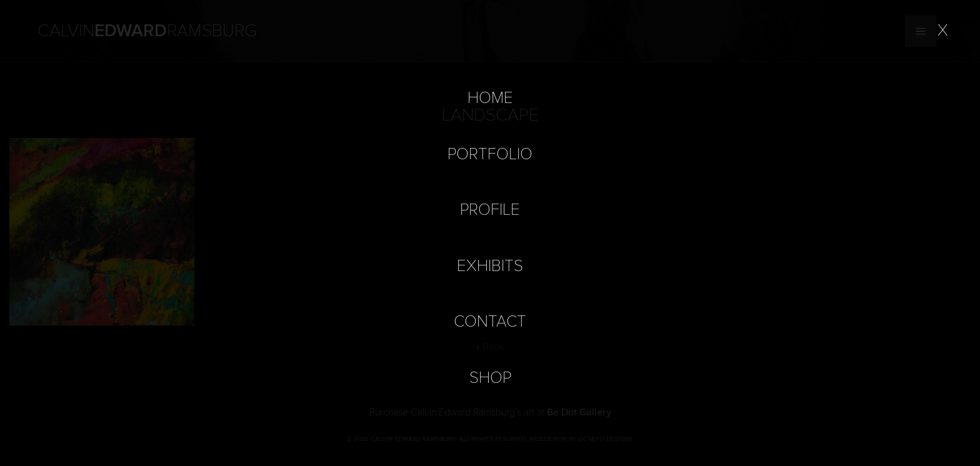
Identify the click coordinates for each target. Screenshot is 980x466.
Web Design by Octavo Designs (581, 439)
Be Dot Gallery (579, 412)
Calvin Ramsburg (147, 31)
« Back (490, 347)
